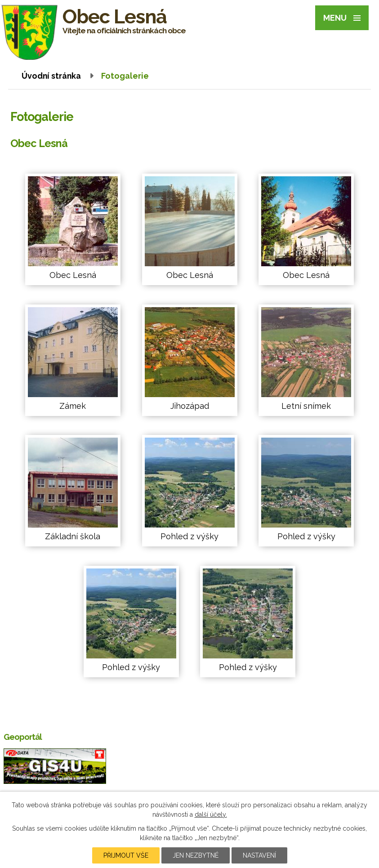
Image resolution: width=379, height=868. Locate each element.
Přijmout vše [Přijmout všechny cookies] (126, 855)
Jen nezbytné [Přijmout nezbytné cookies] (196, 855)
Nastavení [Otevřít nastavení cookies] (259, 855)
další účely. (211, 814)
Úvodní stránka (51, 76)
